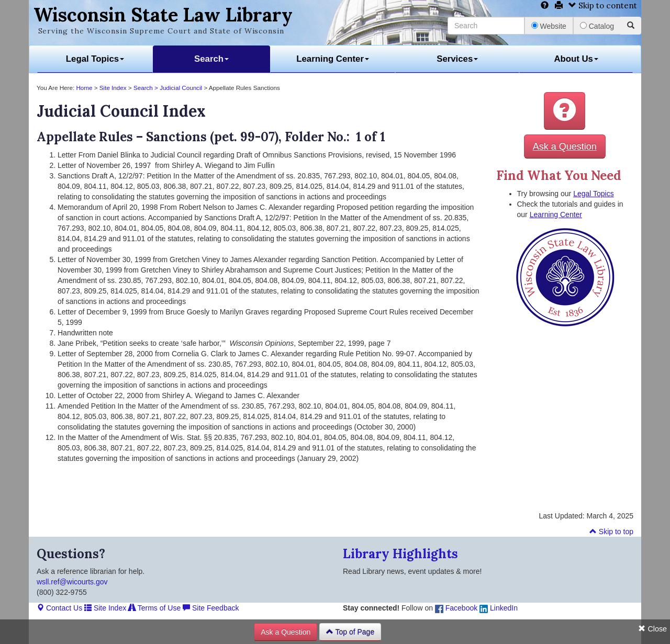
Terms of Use (154, 608)
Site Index (113, 88)
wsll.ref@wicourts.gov (72, 582)
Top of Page (350, 632)
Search (211, 59)
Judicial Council (181, 88)
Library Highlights (400, 554)
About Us (576, 59)
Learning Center (333, 59)
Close (652, 629)
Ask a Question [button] (565, 146)
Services (457, 59)
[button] (565, 111)
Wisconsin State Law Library (163, 15)
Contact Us (59, 608)
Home (84, 88)
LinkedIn (499, 608)
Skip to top (611, 532)
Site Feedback (211, 608)
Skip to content (603, 5)
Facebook (456, 608)
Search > (147, 88)
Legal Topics (95, 59)
